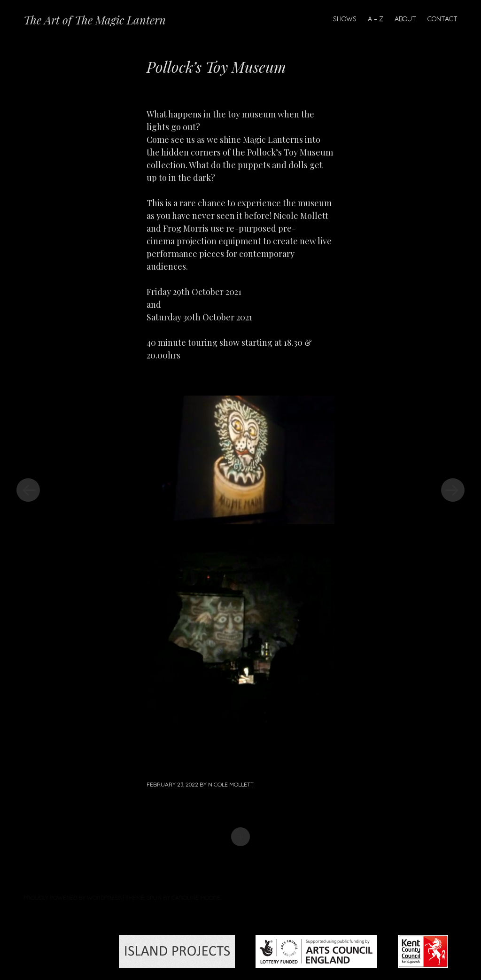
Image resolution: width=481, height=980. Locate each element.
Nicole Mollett (231, 784)
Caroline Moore (196, 898)
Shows (345, 19)
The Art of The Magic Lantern (95, 20)
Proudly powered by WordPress (72, 898)
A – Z (376, 19)
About (405, 19)
